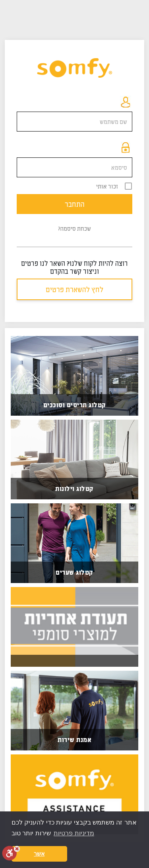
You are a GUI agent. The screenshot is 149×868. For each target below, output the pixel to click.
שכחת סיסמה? (74, 228)
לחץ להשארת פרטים (74, 289)
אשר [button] (39, 854)
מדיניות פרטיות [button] (74, 833)
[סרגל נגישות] (11, 853)
